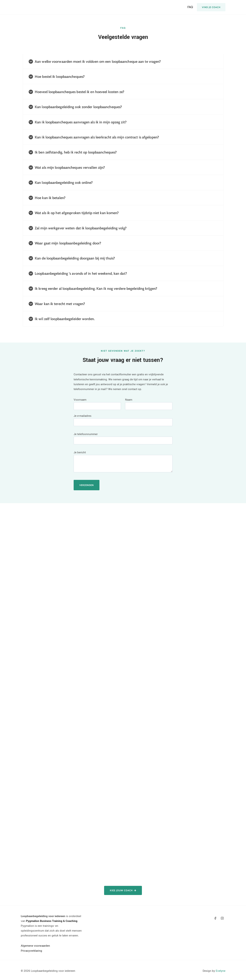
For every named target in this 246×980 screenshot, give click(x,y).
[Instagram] (222, 918)
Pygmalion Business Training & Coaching (52, 921)
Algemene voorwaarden (35, 946)
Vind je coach (211, 7)
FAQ (190, 7)
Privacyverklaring (31, 951)
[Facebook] (215, 918)
